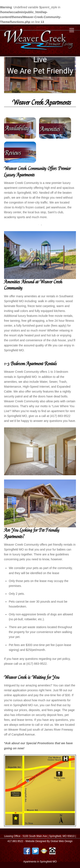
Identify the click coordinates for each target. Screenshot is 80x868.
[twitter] (35, 851)
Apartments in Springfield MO (40, 862)
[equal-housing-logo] (52, 851)
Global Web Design (62, 841)
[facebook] (27, 851)
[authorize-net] (44, 851)
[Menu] (72, 30)
